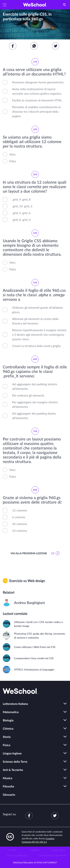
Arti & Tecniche (13, 770)
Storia (7, 737)
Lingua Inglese (12, 753)
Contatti (12, 850)
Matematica (11, 712)
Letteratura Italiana (15, 704)
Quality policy (58, 850)
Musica (8, 778)
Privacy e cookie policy (17, 855)
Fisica (7, 745)
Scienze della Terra (15, 761)
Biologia (8, 720)
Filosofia (8, 786)
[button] (5, 5)
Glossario (9, 794)
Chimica (8, 728)
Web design (36, 581)
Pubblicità (35, 850)
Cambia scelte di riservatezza (52, 855)
